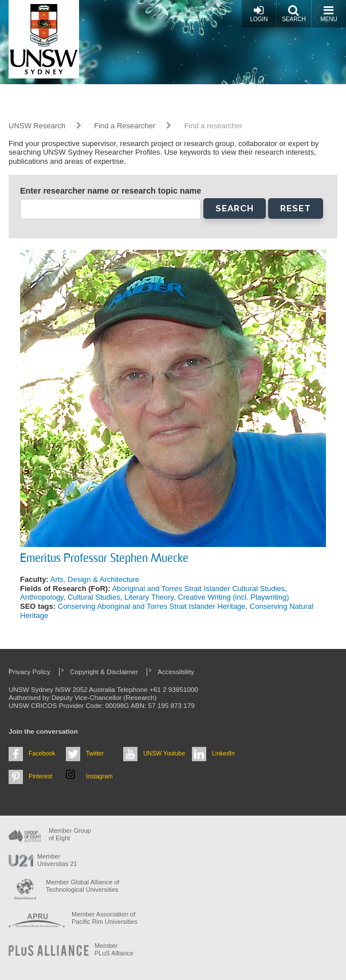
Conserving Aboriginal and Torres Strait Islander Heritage (152, 606)
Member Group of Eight (70, 834)
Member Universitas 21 (57, 860)
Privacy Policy (30, 672)
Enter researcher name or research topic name (111, 191)
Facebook (42, 753)
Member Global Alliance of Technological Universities (82, 886)
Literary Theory (149, 597)
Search (294, 13)
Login (259, 13)
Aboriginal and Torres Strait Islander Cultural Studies (198, 589)
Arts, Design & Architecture (95, 579)
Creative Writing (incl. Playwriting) (233, 597)
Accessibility (176, 672)
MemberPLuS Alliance (114, 949)
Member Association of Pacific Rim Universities (105, 918)
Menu (329, 13)
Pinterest (41, 776)
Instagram (99, 776)
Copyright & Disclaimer (104, 672)
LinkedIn (223, 753)
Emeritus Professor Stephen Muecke (104, 559)
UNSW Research (37, 126)
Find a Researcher (125, 126)
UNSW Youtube (164, 753)
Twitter (95, 753)
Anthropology (42, 597)
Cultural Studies (94, 597)
